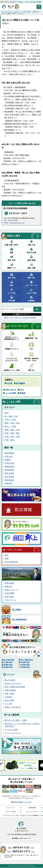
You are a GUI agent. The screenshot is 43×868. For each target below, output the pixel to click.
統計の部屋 (9, 700)
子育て (12, 318)
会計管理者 (9, 477)
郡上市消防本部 (11, 562)
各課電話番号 (32, 808)
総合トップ (17, 12)
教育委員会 (9, 480)
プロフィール (10, 600)
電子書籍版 (20, 383)
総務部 (8, 460)
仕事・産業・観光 (12, 433)
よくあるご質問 (26, 12)
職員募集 (33, 318)
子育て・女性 (10, 420)
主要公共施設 (10, 690)
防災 (7, 555)
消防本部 (9, 483)
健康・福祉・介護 (12, 430)
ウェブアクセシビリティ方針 (11, 815)
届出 (7, 413)
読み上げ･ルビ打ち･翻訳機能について (32, 815)
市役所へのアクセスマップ (21, 838)
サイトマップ (11, 808)
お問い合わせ (11, 390)
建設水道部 (9, 473)
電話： (21, 848)
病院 (7, 559)
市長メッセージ (11, 590)
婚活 (17, 318)
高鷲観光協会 (8, 665)
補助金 (6, 318)
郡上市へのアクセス (13, 683)
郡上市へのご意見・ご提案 (16, 720)
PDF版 (9, 383)
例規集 (22, 393)
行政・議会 (9, 440)
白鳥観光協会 (25, 662)
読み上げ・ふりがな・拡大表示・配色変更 (30, 2)
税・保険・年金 (11, 416)
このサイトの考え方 (11, 812)
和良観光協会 (25, 667)
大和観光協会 (8, 662)
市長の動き (9, 597)
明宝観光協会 (8, 667)
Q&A (22, 390)
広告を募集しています (22, 802)
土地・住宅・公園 (12, 436)
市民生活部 (35, 12)
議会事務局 (9, 453)
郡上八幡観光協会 (27, 660)
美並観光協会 (25, 665)
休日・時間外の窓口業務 (15, 687)
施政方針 (9, 587)
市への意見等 (24, 318)
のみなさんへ (16, 634)
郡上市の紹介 (10, 680)
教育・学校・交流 (12, 423)
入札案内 (9, 697)
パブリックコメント (13, 733)
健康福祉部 (9, 467)
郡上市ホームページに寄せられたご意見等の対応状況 (22, 725)
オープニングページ (7, 12)
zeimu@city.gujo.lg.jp (17, 223)
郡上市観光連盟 (9, 660)
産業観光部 (9, 470)
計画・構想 (9, 694)
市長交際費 (9, 593)
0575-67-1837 (16, 213)
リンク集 (9, 704)
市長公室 (9, 456)
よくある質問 (11, 393)
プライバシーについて (32, 812)
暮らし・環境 (10, 426)
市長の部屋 (9, 583)
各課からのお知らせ (13, 707)
